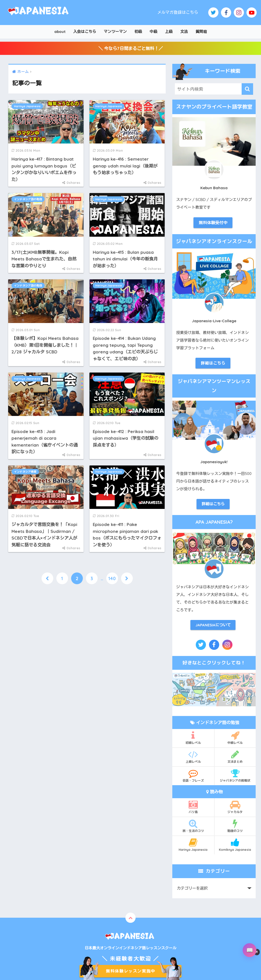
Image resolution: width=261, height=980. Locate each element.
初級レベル (193, 738)
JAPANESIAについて (213, 625)
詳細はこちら (213, 363)
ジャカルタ (235, 807)
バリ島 (193, 807)
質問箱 (201, 32)
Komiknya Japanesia (235, 845)
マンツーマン (115, 32)
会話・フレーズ (193, 775)
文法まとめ (235, 757)
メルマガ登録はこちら (178, 12)
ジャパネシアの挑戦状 (235, 775)
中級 (153, 32)
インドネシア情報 (25, 472)
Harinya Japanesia (27, 106)
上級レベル (193, 757)
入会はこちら (85, 32)
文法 (184, 32)
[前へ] (47, 578)
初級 (138, 32)
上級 (169, 32)
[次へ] (127, 578)
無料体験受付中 (213, 223)
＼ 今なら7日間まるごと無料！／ (131, 48)
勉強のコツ (235, 826)
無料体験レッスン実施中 (130, 971)
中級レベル (235, 738)
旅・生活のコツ (193, 826)
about (60, 32)
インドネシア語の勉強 (28, 199)
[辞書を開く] (250, 950)
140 (112, 578)
